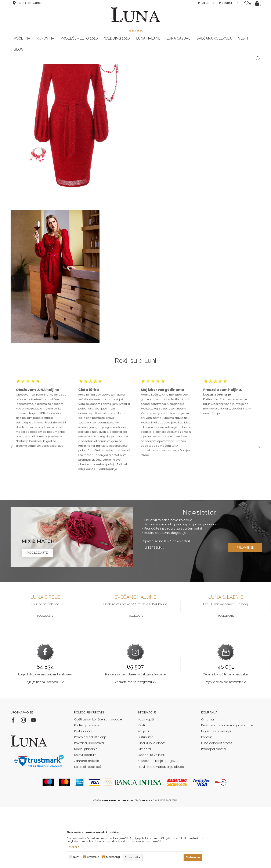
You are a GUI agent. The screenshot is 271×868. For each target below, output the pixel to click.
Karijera (143, 792)
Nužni (77, 857)
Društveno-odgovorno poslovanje (227, 786)
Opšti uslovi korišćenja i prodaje (98, 780)
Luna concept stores (217, 804)
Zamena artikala (87, 822)
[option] (52, 64)
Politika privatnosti (88, 786)
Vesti (141, 786)
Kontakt (207, 798)
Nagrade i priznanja (216, 792)
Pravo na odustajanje (90, 798)
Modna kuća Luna (22, 70)
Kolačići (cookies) (88, 828)
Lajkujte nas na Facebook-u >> (45, 743)
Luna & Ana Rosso (219, 64)
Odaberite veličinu (151, 816)
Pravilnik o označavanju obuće (161, 828)
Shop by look (46, 70)
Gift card (144, 810)
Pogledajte (45, 677)
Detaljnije (73, 847)
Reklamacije (83, 792)
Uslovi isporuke (85, 816)
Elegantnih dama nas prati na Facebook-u (45, 735)
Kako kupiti (146, 780)
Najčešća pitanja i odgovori (158, 822)
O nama (207, 780)
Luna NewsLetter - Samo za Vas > (137, 64)
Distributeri (146, 798)
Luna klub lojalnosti (152, 804)
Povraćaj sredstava (89, 804)
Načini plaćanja (86, 810)
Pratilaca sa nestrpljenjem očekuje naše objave (135, 735)
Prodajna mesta (213, 810)
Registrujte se (230, 3)
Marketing (113, 857)
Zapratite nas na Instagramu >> (135, 743)
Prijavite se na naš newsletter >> (226, 743)
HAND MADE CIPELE (52, 64)
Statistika (93, 857)
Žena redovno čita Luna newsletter (226, 735)
